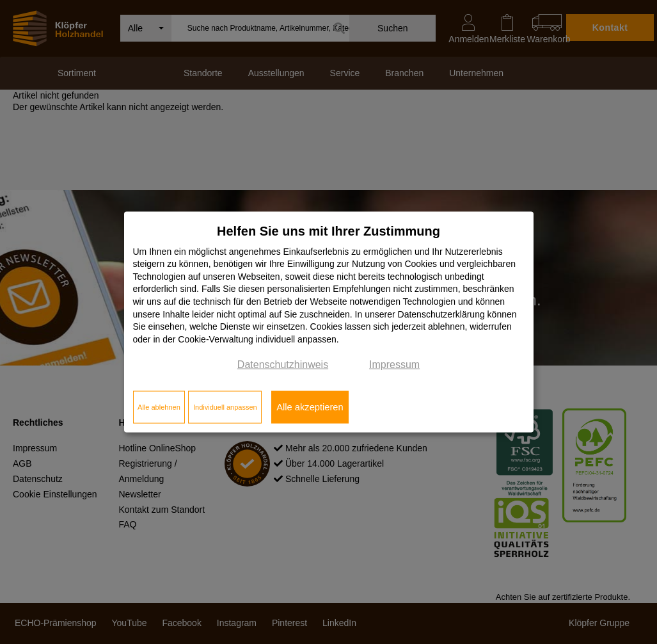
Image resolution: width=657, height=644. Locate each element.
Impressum (394, 365)
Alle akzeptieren (310, 407)
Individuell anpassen (225, 407)
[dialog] (329, 322)
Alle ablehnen (159, 407)
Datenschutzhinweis (283, 365)
